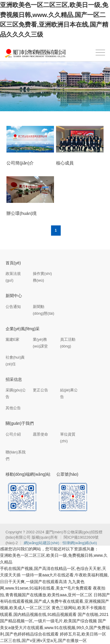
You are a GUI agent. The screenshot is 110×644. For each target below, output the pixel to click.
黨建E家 (13, 339)
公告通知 (13, 307)
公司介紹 (13, 434)
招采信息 (14, 379)
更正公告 (40, 390)
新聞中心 (14, 296)
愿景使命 (40, 434)
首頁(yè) (13, 263)
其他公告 (13, 408)
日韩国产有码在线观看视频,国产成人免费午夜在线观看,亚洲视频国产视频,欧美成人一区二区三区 (55, 601)
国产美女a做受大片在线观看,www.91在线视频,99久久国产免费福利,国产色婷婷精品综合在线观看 (55, 627)
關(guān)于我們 (20, 423)
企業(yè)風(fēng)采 (23, 329)
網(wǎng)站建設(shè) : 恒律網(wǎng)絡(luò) (60, 543)
